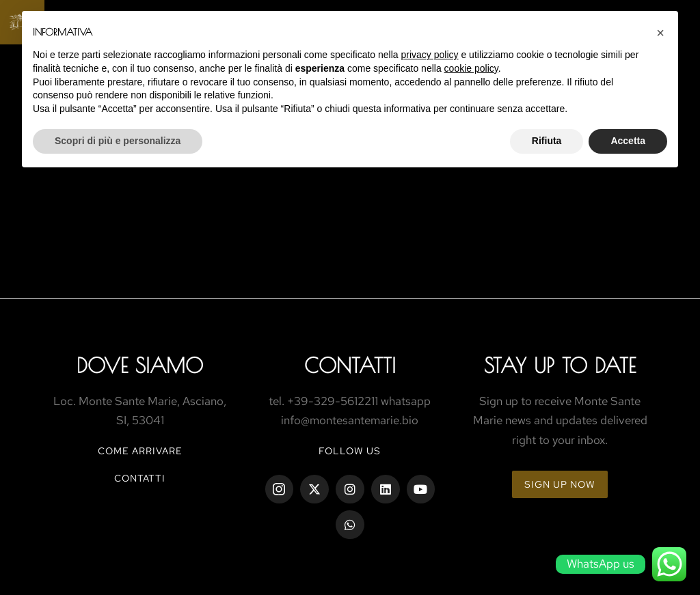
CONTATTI (140, 478)
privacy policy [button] (430, 55)
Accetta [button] (628, 141)
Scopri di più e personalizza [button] (118, 141)
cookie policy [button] (471, 68)
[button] (660, 33)
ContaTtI (350, 365)
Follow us (350, 451)
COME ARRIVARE (140, 451)
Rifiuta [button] (547, 141)
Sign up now (560, 484)
